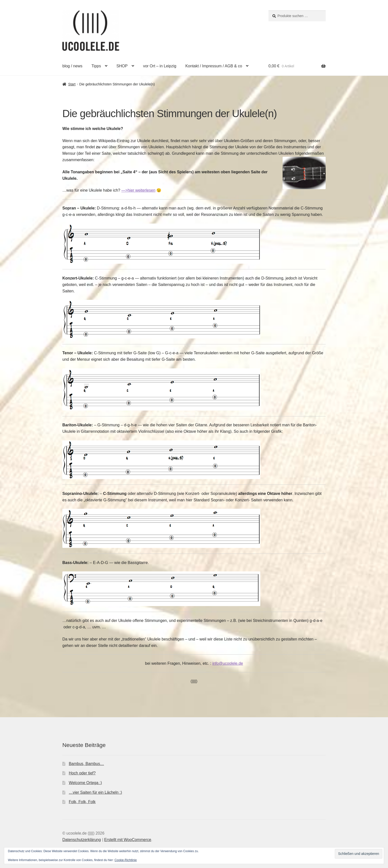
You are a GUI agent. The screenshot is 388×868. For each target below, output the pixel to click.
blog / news (72, 66)
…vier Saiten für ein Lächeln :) (95, 792)
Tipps (96, 66)
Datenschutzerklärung (82, 840)
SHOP (122, 66)
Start (72, 84)
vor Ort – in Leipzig (160, 66)
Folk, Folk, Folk (82, 802)
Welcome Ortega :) (85, 783)
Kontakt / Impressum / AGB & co (214, 66)
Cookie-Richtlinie (126, 860)
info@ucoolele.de (228, 663)
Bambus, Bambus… (86, 764)
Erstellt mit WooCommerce (128, 840)
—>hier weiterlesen (138, 190)
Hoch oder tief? (82, 773)
